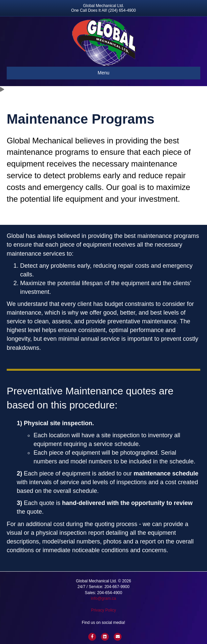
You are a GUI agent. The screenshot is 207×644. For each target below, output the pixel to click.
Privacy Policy (104, 610)
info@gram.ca (104, 598)
